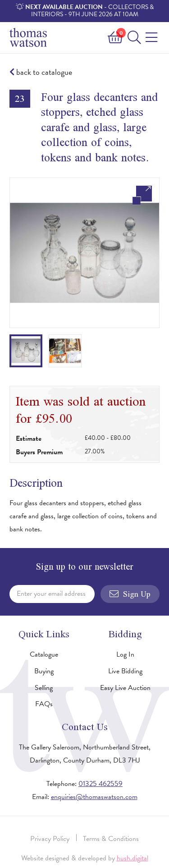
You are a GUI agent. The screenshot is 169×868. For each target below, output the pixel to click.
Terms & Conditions (111, 839)
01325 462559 (100, 784)
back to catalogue (41, 72)
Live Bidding (125, 671)
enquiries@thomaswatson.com (94, 797)
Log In (125, 654)
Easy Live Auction (125, 688)
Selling (44, 688)
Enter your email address (51, 594)
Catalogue (44, 654)
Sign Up (130, 594)
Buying (44, 671)
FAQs (44, 704)
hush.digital (132, 858)
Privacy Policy (50, 839)
